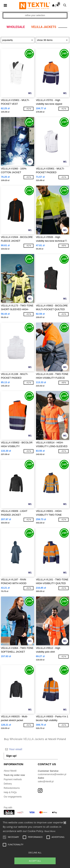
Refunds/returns (12, 788)
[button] (53, 5)
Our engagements (13, 797)
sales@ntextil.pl (46, 782)
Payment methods (13, 779)
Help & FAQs (10, 792)
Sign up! (11, 756)
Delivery (8, 784)
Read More (50, 831)
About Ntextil (10, 771)
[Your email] (31, 749)
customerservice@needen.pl (52, 774)
